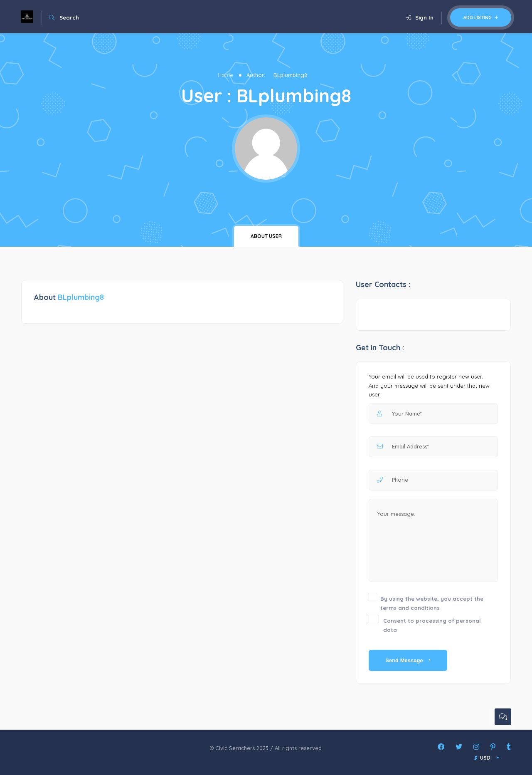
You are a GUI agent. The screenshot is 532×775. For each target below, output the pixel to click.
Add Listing (481, 17)
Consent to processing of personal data (432, 625)
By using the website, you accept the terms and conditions (432, 603)
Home (225, 75)
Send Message (408, 660)
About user (266, 236)
